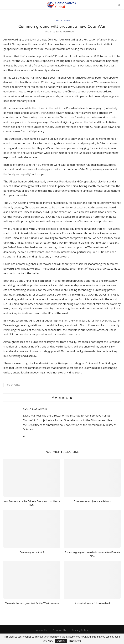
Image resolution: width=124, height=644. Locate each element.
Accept (61, 641)
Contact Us (60, 630)
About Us (42, 630)
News (57, 21)
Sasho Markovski (65, 32)
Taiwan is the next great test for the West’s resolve (32, 603)
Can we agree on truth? (32, 552)
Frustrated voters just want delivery (92, 501)
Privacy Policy (80, 630)
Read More (75, 641)
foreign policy (13, 385)
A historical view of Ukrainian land (92, 603)
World (67, 21)
